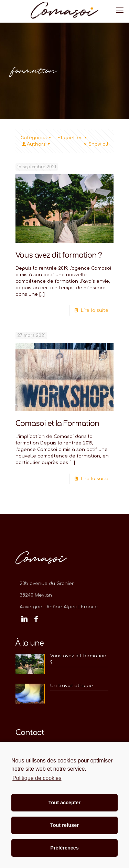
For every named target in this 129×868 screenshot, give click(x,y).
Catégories (37, 138)
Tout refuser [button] (64, 825)
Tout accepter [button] (64, 803)
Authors (36, 144)
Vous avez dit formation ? (59, 255)
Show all (95, 144)
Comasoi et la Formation (57, 424)
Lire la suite (95, 310)
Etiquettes (73, 138)
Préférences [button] (64, 848)
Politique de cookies (37, 778)
